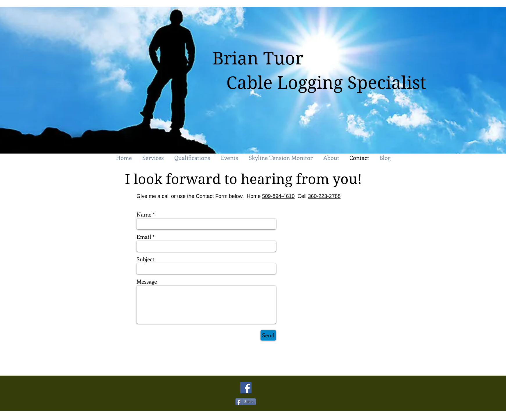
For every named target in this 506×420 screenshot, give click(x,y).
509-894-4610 (278, 196)
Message (147, 281)
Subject (146, 259)
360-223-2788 (324, 196)
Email (144, 237)
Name (144, 214)
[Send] (268, 335)
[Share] (246, 402)
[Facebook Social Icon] (246, 388)
